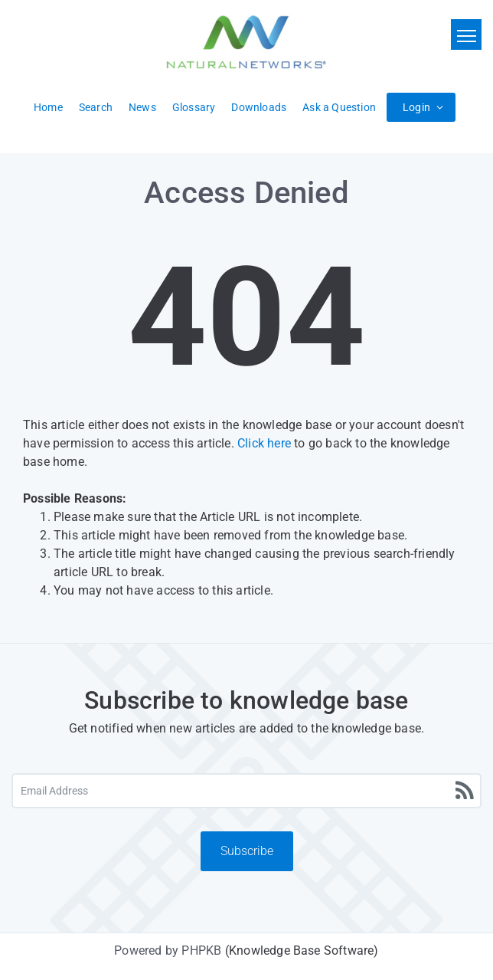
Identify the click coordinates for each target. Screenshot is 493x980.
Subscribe (247, 851)
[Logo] (246, 42)
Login (416, 107)
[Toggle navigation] (466, 34)
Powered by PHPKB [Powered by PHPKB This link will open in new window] (168, 951)
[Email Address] (246, 791)
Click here (264, 443)
